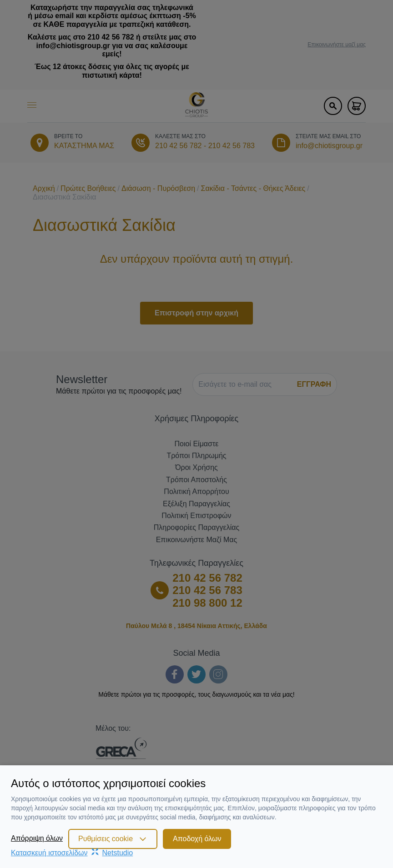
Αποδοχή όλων (197, 839)
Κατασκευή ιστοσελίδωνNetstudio (72, 853)
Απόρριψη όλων (37, 838)
